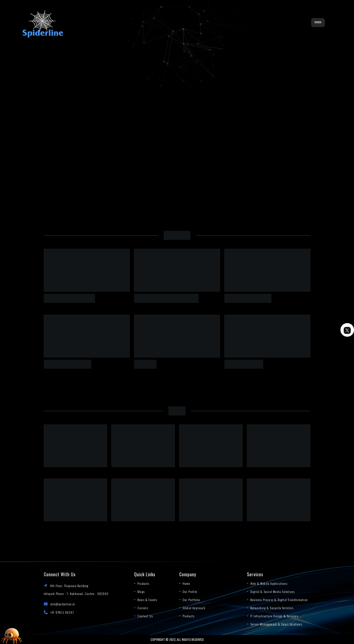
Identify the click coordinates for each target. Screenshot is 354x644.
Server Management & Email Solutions (276, 624)
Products (143, 583)
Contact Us (145, 616)
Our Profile (190, 591)
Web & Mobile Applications (269, 583)
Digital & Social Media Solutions (272, 591)
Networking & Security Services (272, 608)
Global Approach (194, 608)
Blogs (141, 591)
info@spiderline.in (63, 604)
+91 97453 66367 (62, 612)
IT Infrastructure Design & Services (274, 616)
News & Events (147, 600)
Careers (143, 608)
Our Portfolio (191, 600)
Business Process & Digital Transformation (279, 600)
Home (186, 583)
